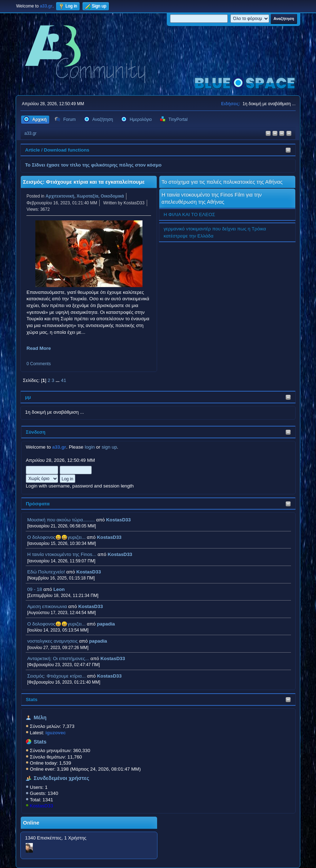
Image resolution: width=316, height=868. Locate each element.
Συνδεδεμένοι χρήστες (61, 778)
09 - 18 (35, 589)
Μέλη (40, 718)
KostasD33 (118, 520)
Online (31, 823)
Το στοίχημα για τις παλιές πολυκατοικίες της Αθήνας (222, 182)
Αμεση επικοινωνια (47, 606)
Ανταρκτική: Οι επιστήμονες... (58, 658)
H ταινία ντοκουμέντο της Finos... (62, 554)
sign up (109, 447)
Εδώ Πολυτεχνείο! (46, 572)
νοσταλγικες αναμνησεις (52, 641)
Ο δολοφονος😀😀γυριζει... (56, 537)
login (90, 447)
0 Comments (39, 364)
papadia (106, 624)
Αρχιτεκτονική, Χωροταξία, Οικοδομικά (85, 196)
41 (64, 380)
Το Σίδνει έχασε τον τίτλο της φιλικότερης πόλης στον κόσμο (93, 165)
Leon (59, 589)
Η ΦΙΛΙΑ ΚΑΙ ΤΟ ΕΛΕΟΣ (189, 215)
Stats (32, 699)
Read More (39, 348)
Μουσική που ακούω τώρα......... (61, 520)
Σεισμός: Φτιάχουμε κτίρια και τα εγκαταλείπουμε (84, 182)
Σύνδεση (36, 432)
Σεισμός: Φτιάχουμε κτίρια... (56, 676)
